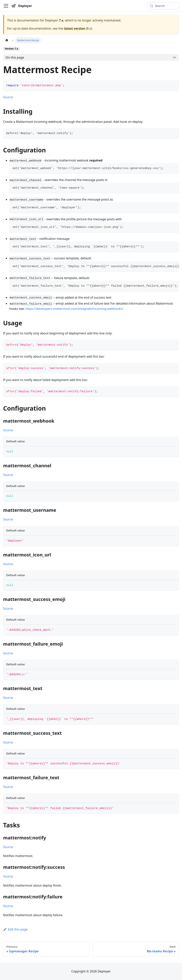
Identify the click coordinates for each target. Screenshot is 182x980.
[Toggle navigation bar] (6, 6)
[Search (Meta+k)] (163, 6)
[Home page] (7, 40)
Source (8, 97)
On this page (15, 57)
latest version (74, 28)
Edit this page (15, 929)
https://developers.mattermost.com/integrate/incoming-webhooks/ (74, 309)
